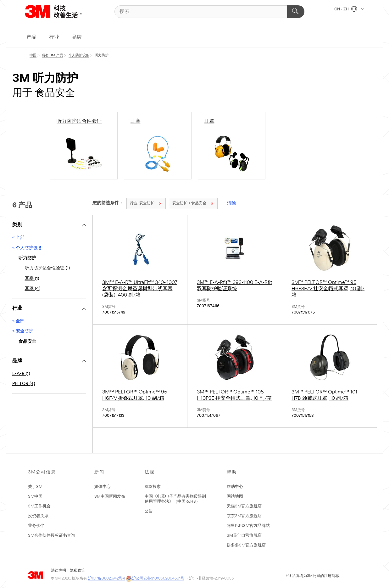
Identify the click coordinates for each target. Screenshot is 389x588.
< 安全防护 (23, 331)
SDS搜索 (153, 487)
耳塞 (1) (32, 279)
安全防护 (146, 203)
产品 (31, 37)
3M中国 (35, 497)
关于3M (35, 487)
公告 (149, 511)
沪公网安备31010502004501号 (155, 579)
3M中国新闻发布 (110, 497)
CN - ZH (349, 9)
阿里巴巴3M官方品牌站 (248, 526)
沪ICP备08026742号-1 (106, 579)
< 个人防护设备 (27, 248)
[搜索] (210, 12)
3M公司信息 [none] (42, 472)
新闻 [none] (99, 472)
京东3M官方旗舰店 (244, 516)
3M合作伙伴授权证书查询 (52, 536)
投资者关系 (38, 516)
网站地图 (235, 497)
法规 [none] (150, 472)
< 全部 (18, 238)
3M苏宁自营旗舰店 (244, 536)
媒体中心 (103, 487)
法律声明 (58, 571)
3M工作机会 (39, 506)
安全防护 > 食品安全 (193, 203)
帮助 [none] (232, 472)
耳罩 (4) (33, 289)
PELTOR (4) (24, 384)
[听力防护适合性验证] (84, 146)
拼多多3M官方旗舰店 (246, 545)
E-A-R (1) (21, 374)
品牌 (77, 37)
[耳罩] (232, 146)
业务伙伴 (36, 526)
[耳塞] (158, 146)
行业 (54, 37)
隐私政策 (77, 571)
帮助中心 (235, 487)
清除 (231, 204)
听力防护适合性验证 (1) (47, 268)
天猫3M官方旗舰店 (244, 506)
